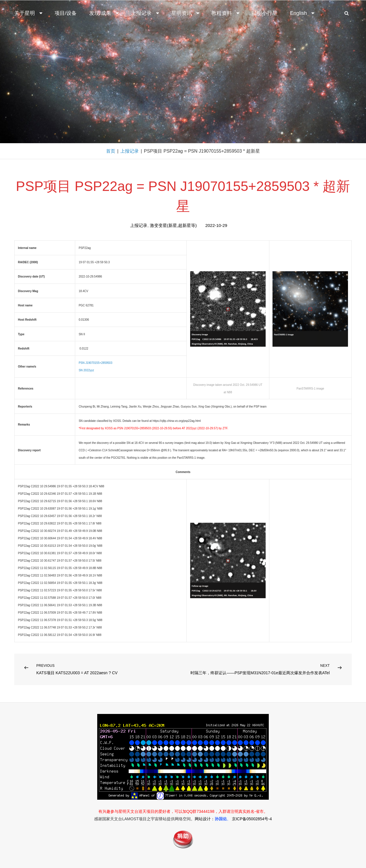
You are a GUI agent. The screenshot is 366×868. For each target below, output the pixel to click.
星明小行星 (264, 13)
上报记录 (146, 13)
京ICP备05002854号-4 (252, 819)
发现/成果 (105, 13)
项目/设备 (66, 13)
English (303, 13)
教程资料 (226, 13)
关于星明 (29, 13)
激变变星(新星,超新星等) (173, 225)
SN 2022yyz (86, 370)
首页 (111, 151)
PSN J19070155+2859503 (96, 363)
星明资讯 (186, 13)
